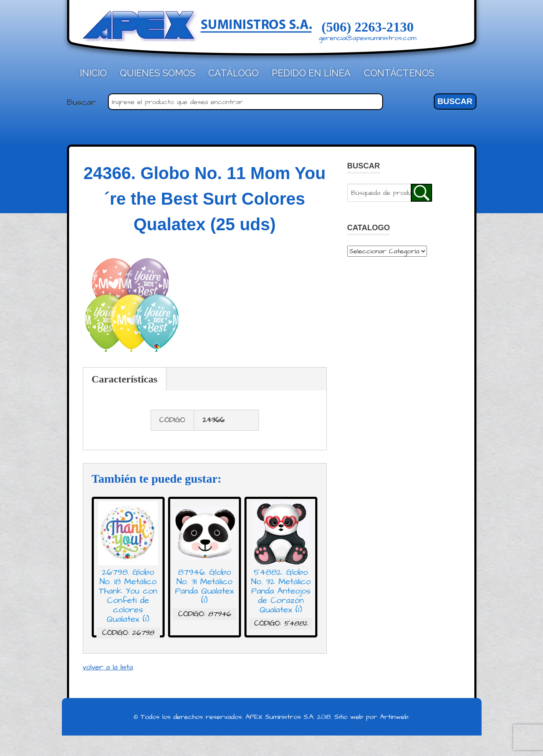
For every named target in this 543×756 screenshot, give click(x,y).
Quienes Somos (158, 73)
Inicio (93, 73)
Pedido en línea (311, 73)
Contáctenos (399, 73)
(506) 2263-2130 (368, 27)
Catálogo (233, 73)
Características (125, 379)
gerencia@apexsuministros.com (368, 38)
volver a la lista (108, 667)
